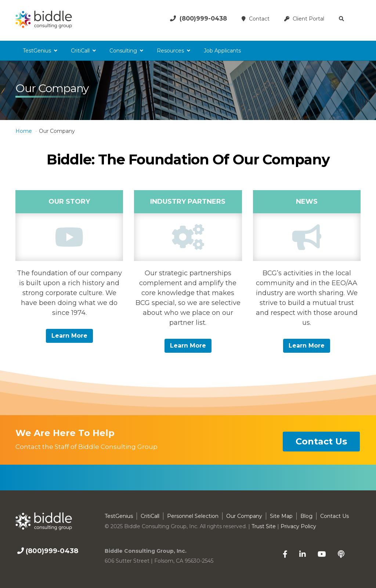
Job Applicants (222, 51)
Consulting (123, 51)
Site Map (281, 516)
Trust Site (264, 526)
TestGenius (37, 51)
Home (24, 131)
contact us (321, 441)
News (307, 202)
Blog (306, 516)
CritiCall (80, 51)
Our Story (69, 202)
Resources (170, 51)
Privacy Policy (298, 526)
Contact (256, 19)
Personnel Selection (193, 516)
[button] (342, 19)
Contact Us (335, 516)
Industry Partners (188, 202)
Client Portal (304, 19)
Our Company (244, 516)
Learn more (69, 336)
